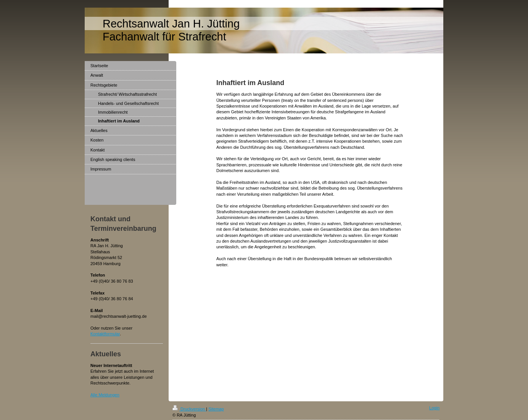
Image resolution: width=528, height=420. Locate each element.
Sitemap (216, 409)
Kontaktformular (105, 334)
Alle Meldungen (105, 395)
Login (434, 408)
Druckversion (189, 409)
